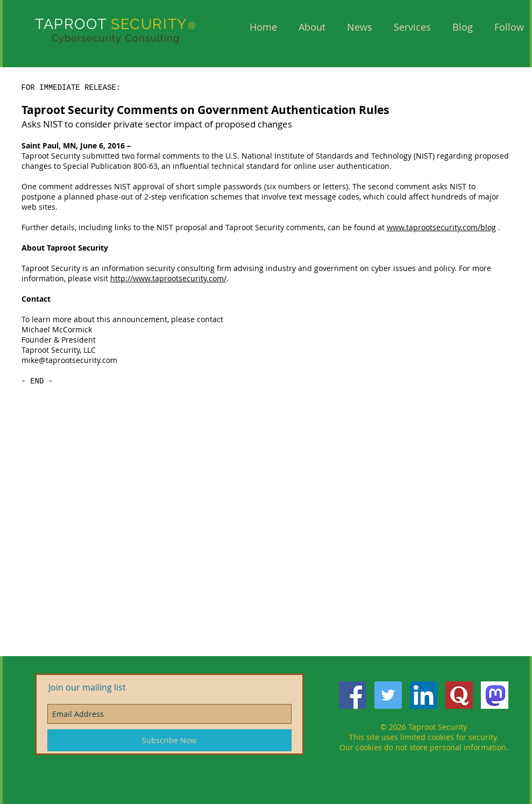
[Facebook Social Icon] (353, 695)
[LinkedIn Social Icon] (424, 695)
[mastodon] (495, 695)
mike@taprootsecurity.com (69, 360)
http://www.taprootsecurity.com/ (168, 278)
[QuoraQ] (459, 695)
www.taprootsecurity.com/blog (441, 227)
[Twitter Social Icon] (388, 695)
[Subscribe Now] (169, 740)
